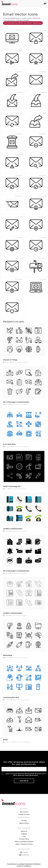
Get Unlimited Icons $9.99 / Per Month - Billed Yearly (23, 23)
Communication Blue (11, 697)
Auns (7, 489)
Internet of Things (10, 360)
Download (19, 30)
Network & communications (20, 362)
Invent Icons (26, 18)
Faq (24, 836)
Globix (7, 531)
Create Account (24, 814)
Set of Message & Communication (16, 402)
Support (24, 834)
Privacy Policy (24, 839)
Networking (8, 655)
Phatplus (8, 447)
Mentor (7, 404)
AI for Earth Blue (9, 444)
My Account (24, 812)
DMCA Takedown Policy (24, 844)
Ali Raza (8, 362)
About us (24, 831)
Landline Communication (13, 529)
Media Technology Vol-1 (12, 486)
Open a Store (24, 823)
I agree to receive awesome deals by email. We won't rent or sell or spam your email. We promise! (26, 774)
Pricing (24, 821)
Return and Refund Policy (24, 841)
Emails (5, 740)
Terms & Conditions (24, 866)
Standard (26, 20)
